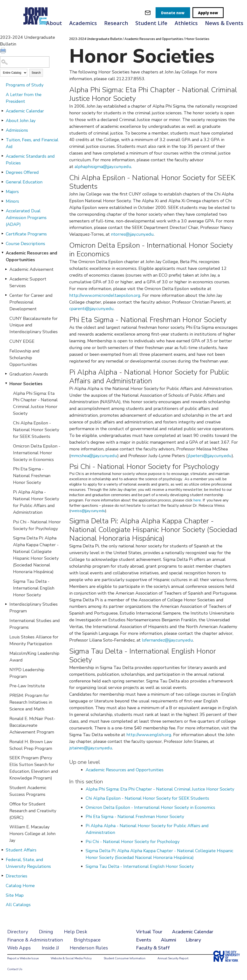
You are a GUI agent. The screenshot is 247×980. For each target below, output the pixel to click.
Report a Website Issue (23, 958)
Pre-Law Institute (27, 686)
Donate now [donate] (173, 13)
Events (144, 940)
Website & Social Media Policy (71, 958)
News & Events (224, 23)
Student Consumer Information (125, 958)
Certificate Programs (26, 234)
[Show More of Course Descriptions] (2, 243)
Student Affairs (21, 850)
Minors (12, 201)
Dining (46, 932)
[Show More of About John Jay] (2, 120)
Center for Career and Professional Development (31, 302)
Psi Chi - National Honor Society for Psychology (37, 525)
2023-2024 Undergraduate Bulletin (96, 39)
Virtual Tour (149, 932)
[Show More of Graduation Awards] (6, 374)
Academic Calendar (25, 111)
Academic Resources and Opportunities (31, 256)
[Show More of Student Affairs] (2, 850)
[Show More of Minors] (2, 201)
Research (116, 23)
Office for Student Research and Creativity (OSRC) (33, 811)
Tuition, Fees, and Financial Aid (32, 143)
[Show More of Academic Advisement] (6, 269)
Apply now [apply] (208, 13)
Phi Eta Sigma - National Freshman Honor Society (32, 476)
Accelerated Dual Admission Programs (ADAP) (26, 218)
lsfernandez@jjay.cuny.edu (167, 640)
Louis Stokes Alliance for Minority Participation (34, 640)
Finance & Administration (35, 940)
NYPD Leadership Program (27, 673)
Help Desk (76, 932)
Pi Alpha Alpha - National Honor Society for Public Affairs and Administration (36, 502)
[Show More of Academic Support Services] (6, 279)
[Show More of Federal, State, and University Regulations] (2, 859)
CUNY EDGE (22, 341)
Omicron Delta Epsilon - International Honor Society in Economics (37, 453)
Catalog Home (20, 886)
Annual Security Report (173, 958)
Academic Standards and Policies (30, 160)
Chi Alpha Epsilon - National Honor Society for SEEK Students (36, 430)
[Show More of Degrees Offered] (2, 172)
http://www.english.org (149, 735)
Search (36, 73)
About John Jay (21, 121)
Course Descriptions (25, 244)
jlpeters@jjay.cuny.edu (210, 456)
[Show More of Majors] (2, 191)
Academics (83, 23)
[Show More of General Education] (2, 182)
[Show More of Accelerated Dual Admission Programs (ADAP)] (2, 211)
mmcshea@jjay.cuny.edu (94, 456)
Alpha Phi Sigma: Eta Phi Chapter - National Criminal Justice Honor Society (35, 403)
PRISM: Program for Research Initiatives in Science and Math (31, 702)
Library (193, 940)
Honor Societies (26, 384)
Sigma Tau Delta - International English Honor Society (34, 588)
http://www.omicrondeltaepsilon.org (105, 295)
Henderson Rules (89, 948)
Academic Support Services (28, 282)
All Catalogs (18, 905)
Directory (18, 932)
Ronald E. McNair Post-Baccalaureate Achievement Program (32, 725)
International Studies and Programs (35, 624)
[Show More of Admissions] (2, 130)
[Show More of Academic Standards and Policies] (2, 156)
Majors (12, 192)
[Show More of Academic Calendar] (2, 111)
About (54, 23)
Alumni (168, 940)
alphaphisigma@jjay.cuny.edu (103, 167)
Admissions (17, 130)
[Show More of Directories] (2, 876)
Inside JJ (50, 948)
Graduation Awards (29, 374)
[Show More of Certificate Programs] (2, 234)
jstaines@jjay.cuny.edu (91, 748)
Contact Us (15, 969)
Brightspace (87, 940)
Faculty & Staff (153, 948)
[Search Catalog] (25, 62)
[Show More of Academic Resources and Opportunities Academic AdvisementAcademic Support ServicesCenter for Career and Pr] (2, 253)
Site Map (15, 895)
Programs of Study (25, 85)
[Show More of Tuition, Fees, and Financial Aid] (2, 140)
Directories (17, 876)
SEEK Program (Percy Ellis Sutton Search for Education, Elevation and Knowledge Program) (34, 768)
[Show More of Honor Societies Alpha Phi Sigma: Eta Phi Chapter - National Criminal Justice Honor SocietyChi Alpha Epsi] (6, 383)
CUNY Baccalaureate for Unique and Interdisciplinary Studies (34, 325)
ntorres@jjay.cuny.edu (132, 234)
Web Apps (19, 948)
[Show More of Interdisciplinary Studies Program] (6, 604)
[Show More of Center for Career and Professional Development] (6, 295)
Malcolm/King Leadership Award (34, 657)
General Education (24, 182)
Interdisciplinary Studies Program (34, 608)
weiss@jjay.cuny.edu (88, 511)
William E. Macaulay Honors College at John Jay (32, 834)
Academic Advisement (31, 269)
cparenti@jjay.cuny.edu (91, 309)
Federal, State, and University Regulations (28, 863)
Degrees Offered (22, 172)
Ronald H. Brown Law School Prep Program (31, 745)
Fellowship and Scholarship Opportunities (24, 358)
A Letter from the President (24, 98)
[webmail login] (148, 13)
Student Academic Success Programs (28, 791)
